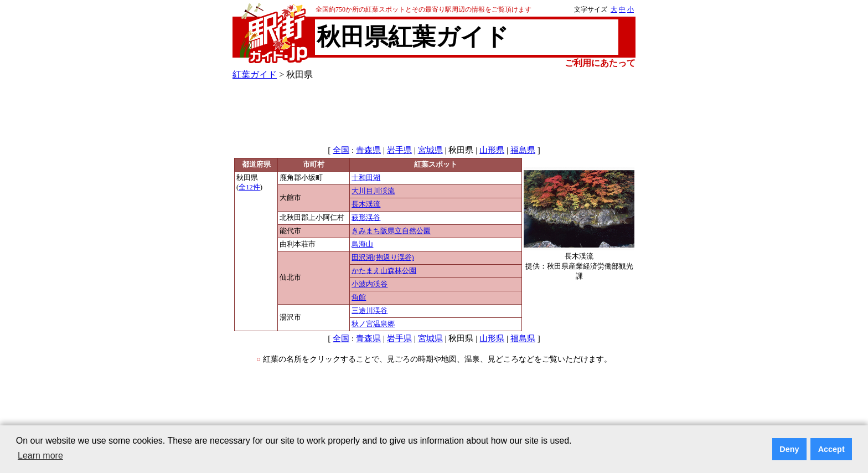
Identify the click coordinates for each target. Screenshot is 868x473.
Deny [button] (789, 449)
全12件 (249, 187)
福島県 (523, 150)
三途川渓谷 (370, 311)
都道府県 (256, 164)
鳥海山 (362, 244)
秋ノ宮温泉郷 (373, 324)
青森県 (368, 150)
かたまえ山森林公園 (384, 271)
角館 (359, 297)
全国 (341, 150)
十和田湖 (366, 178)
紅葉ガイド (255, 74)
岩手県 (399, 150)
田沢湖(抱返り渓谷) (383, 258)
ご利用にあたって (600, 63)
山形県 (492, 150)
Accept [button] (831, 449)
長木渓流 (366, 204)
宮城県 (430, 150)
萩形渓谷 (366, 218)
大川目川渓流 (373, 191)
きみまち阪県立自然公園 (391, 231)
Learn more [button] (40, 456)
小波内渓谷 (370, 284)
